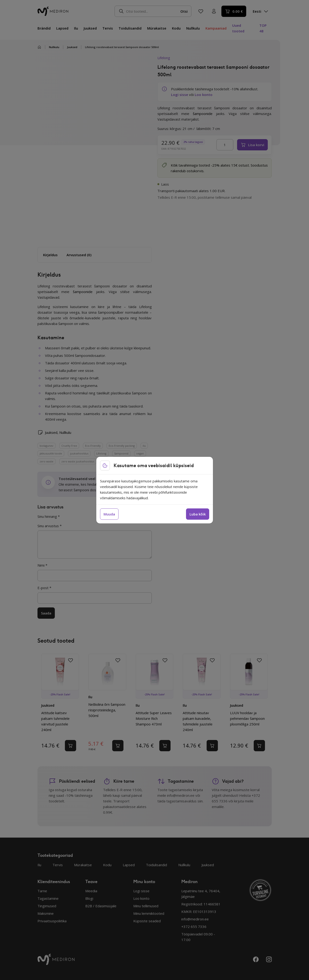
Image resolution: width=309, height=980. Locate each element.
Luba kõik (198, 514)
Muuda (109, 514)
